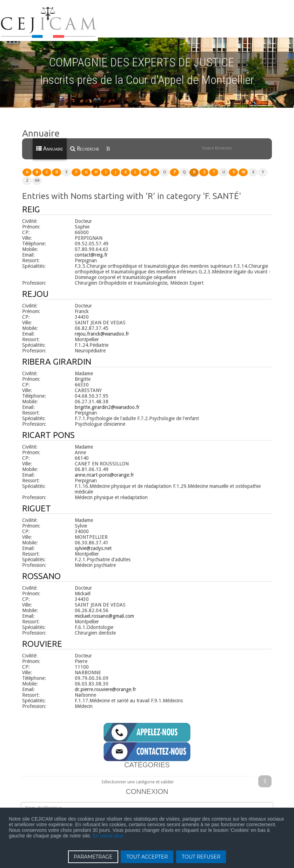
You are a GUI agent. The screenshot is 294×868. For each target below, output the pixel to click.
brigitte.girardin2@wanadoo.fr (107, 401)
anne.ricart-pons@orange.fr (104, 469)
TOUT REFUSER (201, 857)
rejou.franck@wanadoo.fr (102, 328)
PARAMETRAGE (93, 857)
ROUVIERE (42, 638)
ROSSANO (41, 570)
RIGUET (36, 502)
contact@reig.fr (91, 249)
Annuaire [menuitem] (50, 143)
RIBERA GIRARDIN (57, 356)
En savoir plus (108, 836)
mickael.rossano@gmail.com (104, 610)
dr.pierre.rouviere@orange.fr (105, 683)
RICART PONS (48, 429)
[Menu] (291, 51)
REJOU (35, 288)
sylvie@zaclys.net (93, 542)
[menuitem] (109, 143)
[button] (49, 288)
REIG (31, 203)
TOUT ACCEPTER (147, 857)
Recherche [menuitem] (85, 143)
